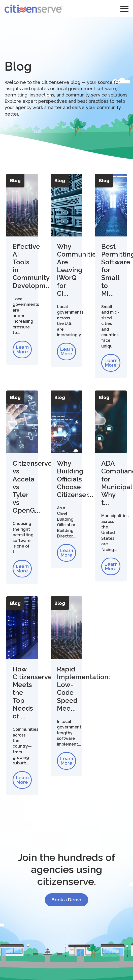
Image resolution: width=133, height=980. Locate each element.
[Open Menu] (124, 9)
